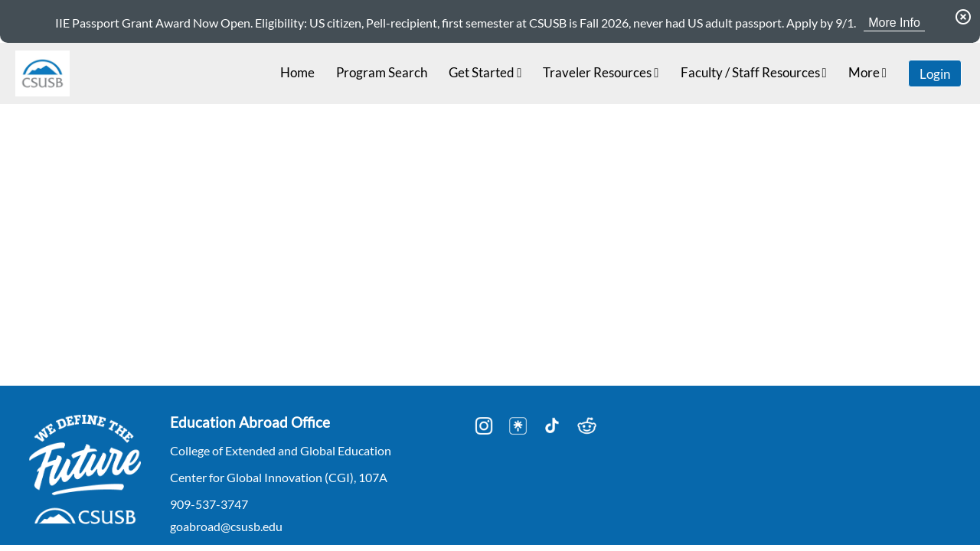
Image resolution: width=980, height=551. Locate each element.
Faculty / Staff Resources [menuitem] (754, 72)
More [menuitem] (867, 72)
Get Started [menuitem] (485, 72)
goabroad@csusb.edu (226, 526)
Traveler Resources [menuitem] (601, 72)
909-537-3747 (209, 504)
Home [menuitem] (297, 72)
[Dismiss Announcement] (963, 17)
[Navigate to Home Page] (42, 73)
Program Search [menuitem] (382, 72)
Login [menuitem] (935, 74)
